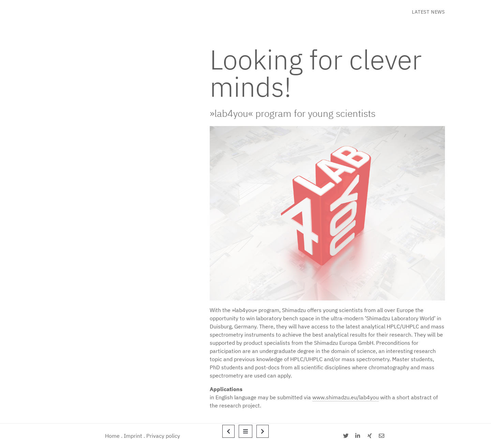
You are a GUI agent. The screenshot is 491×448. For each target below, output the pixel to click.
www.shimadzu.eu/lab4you (346, 397)
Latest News (428, 12)
